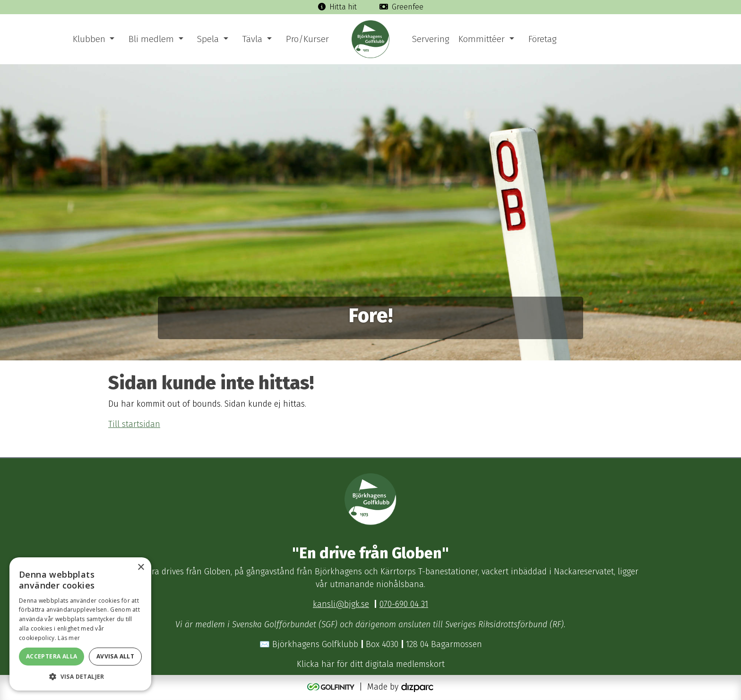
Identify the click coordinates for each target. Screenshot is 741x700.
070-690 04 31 (404, 604)
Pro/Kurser (307, 39)
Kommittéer (482, 39)
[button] (80, 676)
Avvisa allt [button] (115, 656)
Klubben (89, 39)
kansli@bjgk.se (341, 604)
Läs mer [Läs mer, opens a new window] (69, 638)
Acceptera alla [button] (52, 656)
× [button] (141, 568)
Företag (542, 39)
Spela (208, 39)
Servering (431, 39)
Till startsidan (134, 424)
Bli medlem (151, 39)
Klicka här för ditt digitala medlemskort (371, 664)
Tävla (252, 39)
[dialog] (80, 624)
